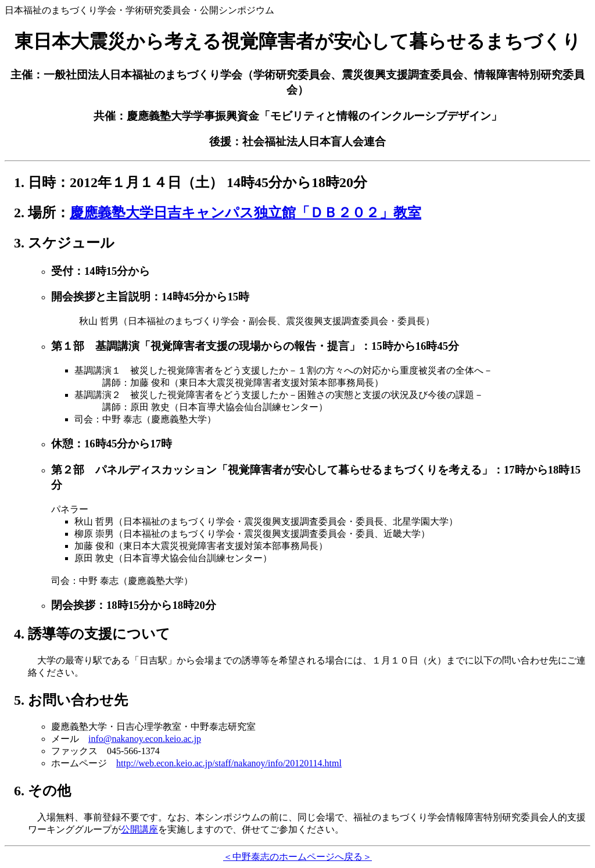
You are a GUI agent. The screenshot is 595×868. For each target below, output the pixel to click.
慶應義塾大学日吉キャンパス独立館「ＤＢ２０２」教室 (245, 213)
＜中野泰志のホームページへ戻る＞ (297, 857)
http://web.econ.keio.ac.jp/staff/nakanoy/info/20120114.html (229, 763)
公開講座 (139, 829)
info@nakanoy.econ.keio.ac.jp (145, 739)
